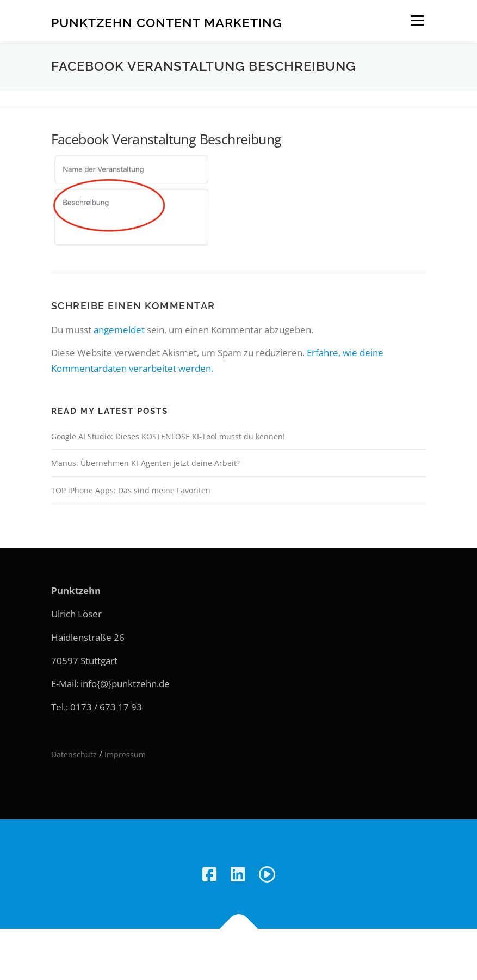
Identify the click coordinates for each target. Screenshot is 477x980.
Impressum (125, 754)
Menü (417, 20)
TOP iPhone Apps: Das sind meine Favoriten (131, 490)
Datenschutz (74, 754)
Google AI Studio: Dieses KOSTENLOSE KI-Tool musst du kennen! (168, 436)
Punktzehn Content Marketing (167, 22)
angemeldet (119, 330)
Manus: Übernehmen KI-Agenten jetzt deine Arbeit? (145, 463)
